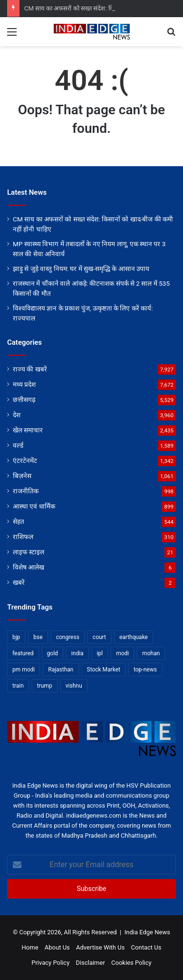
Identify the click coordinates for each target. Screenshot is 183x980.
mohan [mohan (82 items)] (151, 653)
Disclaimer (91, 963)
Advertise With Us (100, 947)
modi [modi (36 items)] (122, 653)
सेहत (19, 521)
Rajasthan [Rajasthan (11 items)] (61, 670)
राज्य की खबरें (30, 369)
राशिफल (23, 537)
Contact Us (146, 947)
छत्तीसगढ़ (24, 400)
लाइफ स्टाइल (29, 552)
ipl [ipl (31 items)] (100, 653)
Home (30, 947)
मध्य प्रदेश (24, 384)
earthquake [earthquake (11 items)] (134, 637)
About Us (57, 947)
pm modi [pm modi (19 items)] (24, 670)
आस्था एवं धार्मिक (34, 506)
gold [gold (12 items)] (53, 653)
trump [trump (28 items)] (45, 686)
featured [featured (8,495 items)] (23, 653)
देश (17, 415)
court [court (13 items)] (99, 637)
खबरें (19, 582)
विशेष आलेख (29, 567)
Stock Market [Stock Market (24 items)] (104, 670)
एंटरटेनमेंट (25, 460)
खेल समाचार (28, 430)
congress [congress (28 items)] (68, 637)
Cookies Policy (131, 963)
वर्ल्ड (18, 445)
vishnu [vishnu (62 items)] (74, 686)
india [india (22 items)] (77, 653)
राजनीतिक (26, 491)
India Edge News (147, 932)
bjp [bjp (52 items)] (16, 637)
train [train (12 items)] (18, 686)
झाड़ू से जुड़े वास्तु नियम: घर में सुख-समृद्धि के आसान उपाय (81, 269)
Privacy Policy (50, 963)
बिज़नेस (22, 476)
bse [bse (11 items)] (38, 637)
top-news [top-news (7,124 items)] (145, 670)
